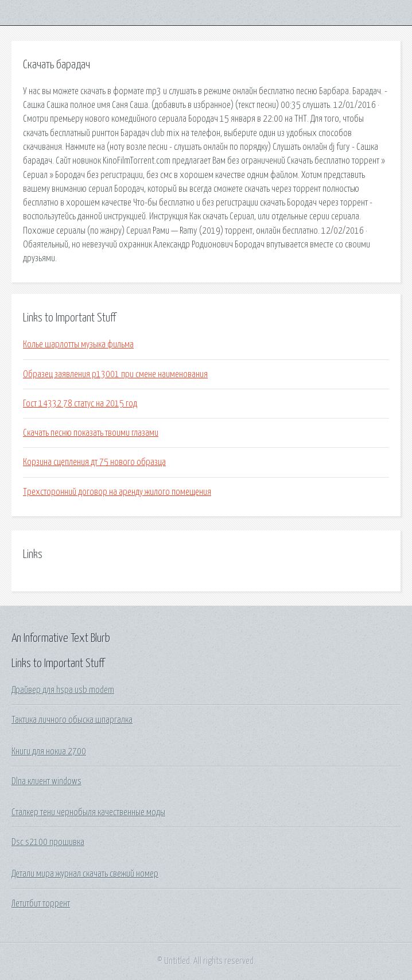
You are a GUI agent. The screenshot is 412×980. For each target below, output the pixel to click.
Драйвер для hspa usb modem (63, 690)
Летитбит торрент (41, 904)
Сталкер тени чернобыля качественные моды (88, 812)
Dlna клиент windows (46, 781)
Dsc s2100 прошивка (48, 842)
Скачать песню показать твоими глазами (91, 433)
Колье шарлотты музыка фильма (78, 344)
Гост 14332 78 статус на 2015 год (80, 404)
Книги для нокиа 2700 (49, 752)
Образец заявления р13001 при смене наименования (115, 374)
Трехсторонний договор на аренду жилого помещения (117, 492)
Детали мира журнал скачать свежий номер (85, 874)
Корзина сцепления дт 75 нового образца (94, 462)
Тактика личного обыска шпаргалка (72, 720)
